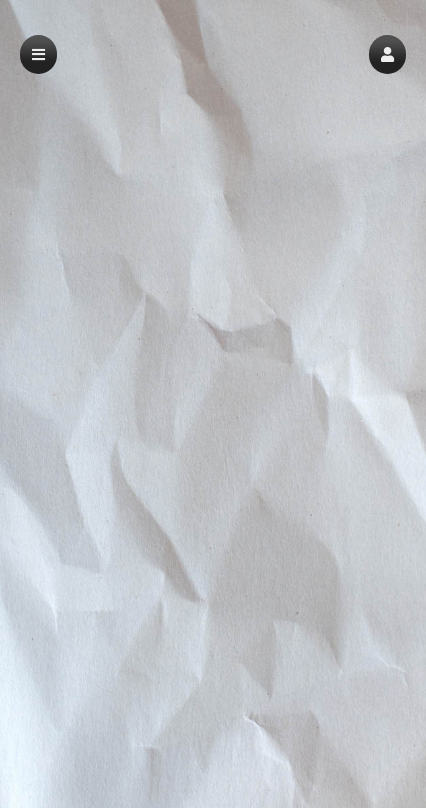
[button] (387, 54)
